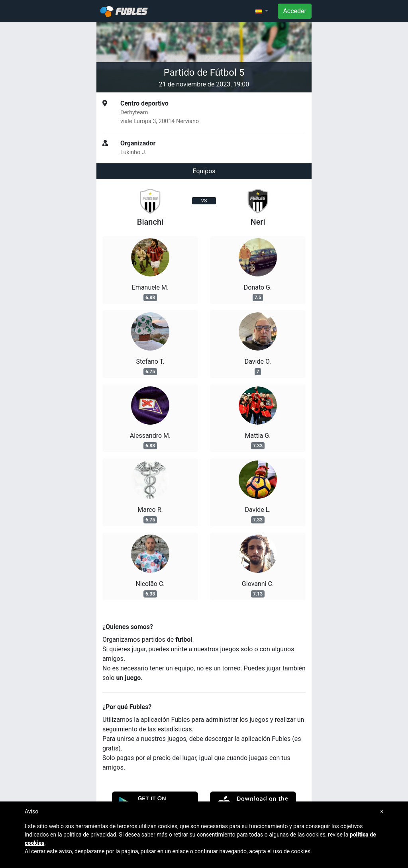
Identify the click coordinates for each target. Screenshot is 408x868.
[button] (262, 11)
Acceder (295, 11)
